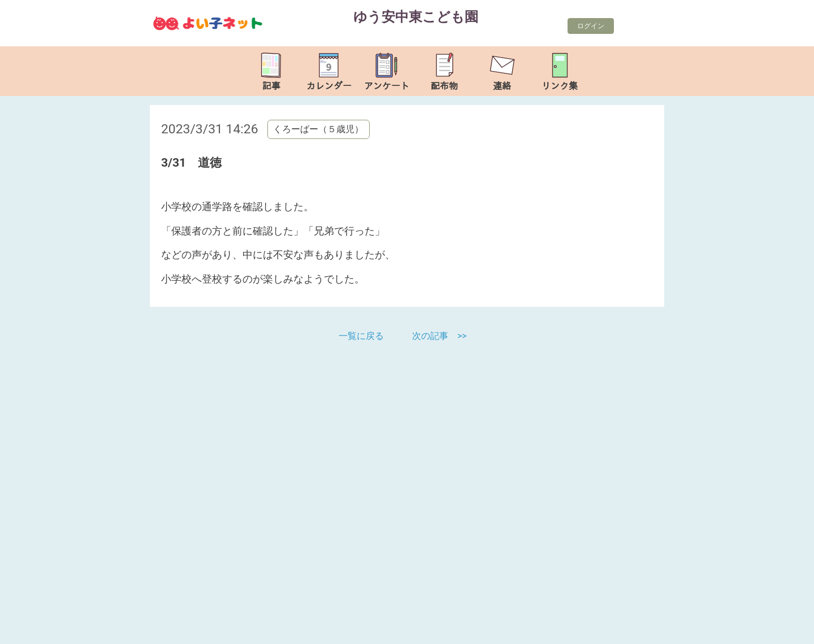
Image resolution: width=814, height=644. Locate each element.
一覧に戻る (362, 336)
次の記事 (430, 336)
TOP (770, 630)
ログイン (591, 26)
